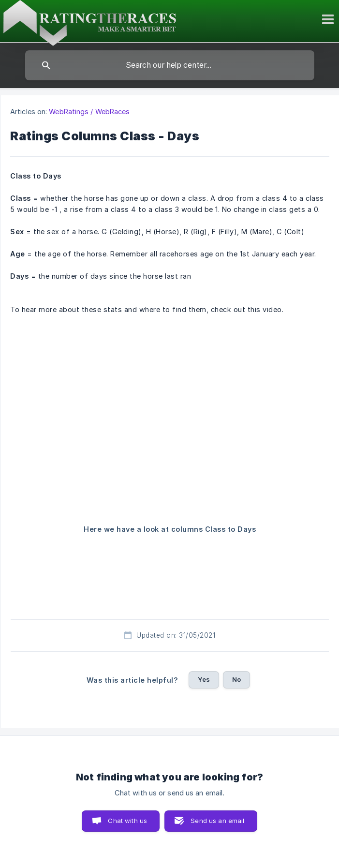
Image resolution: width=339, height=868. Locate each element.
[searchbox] (170, 65)
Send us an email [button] (217, 821)
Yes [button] (204, 679)
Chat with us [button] (127, 821)
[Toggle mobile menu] (329, 19)
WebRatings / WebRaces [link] (89, 112)
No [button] (236, 679)
